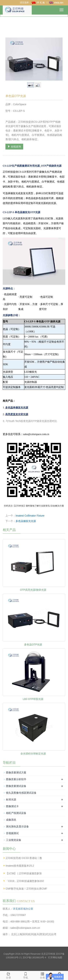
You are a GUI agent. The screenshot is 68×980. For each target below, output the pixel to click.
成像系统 (11, 820)
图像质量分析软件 (16, 779)
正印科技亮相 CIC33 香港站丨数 (24, 858)
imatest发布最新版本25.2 (20, 866)
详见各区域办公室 (23, 909)
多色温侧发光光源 (26, 521)
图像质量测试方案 (16, 773)
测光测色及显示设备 (17, 826)
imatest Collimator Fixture (30, 516)
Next (58, 59)
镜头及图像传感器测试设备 (21, 793)
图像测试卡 (12, 806)
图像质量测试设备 (16, 786)
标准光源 (11, 799)
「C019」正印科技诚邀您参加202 (25, 881)
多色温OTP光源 (33, 645)
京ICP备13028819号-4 (34, 957)
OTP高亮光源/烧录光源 (33, 590)
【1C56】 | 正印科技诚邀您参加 (24, 873)
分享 (9, 975)
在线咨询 (14, 147)
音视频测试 (12, 833)
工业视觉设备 (14, 840)
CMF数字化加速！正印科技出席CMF (26, 889)
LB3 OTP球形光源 (33, 699)
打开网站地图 (55, 957)
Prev (10, 59)
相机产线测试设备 (16, 813)
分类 (43, 975)
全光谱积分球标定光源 (33, 754)
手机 (26, 975)
